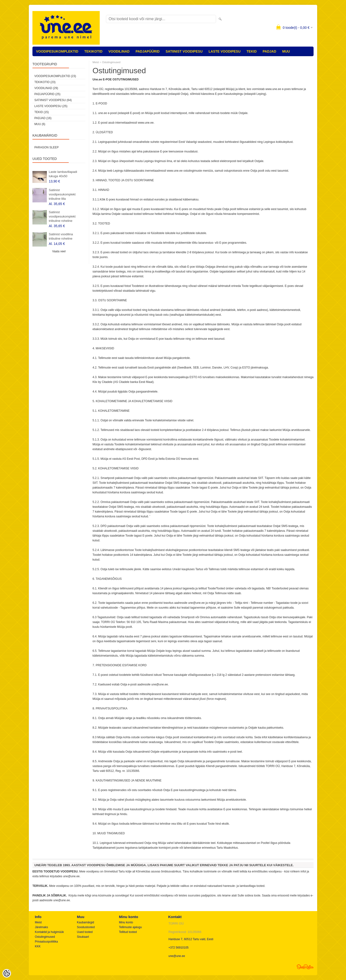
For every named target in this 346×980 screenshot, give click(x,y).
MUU (286, 51)
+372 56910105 (179, 948)
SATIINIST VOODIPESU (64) (53, 100)
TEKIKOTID (93, 51)
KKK (38, 946)
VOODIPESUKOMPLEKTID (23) (55, 76)
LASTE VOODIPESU (225, 51)
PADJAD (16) (43, 118)
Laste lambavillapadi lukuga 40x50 (63, 174)
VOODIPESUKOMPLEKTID (57, 51)
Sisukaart (83, 937)
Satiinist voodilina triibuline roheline (61, 236)
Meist (96, 62)
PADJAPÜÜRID (148, 51)
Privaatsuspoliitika (46, 942)
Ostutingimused (111, 62)
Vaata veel (59, 251)
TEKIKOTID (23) (45, 82)
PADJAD (269, 51)
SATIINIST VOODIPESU (184, 51)
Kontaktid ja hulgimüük (49, 932)
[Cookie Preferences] (7, 973)
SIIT (261, 478)
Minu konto (126, 922)
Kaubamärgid (85, 922)
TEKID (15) (42, 112)
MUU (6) (40, 124)
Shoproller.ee (305, 967)
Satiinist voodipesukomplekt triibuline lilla (62, 194)
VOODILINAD (119, 51)
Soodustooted (86, 927)
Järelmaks (41, 927)
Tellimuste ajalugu (130, 927)
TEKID (252, 51)
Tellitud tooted (128, 932)
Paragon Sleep (46, 147)
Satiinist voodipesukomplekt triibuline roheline (62, 216)
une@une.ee (177, 956)
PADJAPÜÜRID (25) (47, 94)
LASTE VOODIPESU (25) (51, 106)
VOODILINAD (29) (46, 88)
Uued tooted (85, 932)
